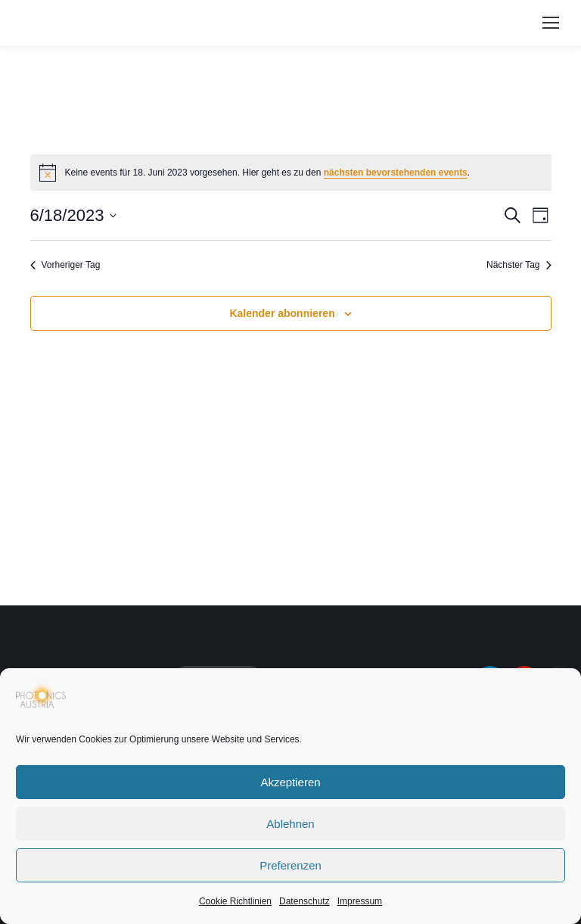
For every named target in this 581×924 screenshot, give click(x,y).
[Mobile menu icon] (551, 23)
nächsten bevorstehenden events (396, 173)
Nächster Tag (519, 265)
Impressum (360, 901)
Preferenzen (290, 865)
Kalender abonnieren (282, 313)
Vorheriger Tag (65, 265)
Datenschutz (304, 901)
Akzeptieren (290, 782)
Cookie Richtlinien (235, 901)
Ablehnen (290, 824)
